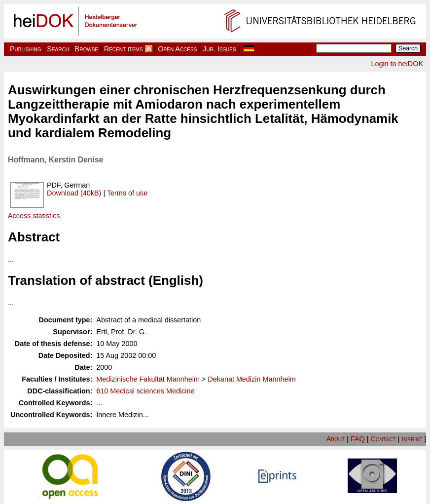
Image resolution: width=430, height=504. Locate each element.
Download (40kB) (74, 193)
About (336, 439)
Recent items (124, 49)
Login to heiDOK (397, 64)
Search (58, 49)
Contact (383, 439)
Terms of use (127, 193)
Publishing (26, 49)
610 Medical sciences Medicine (145, 391)
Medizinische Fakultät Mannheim (148, 379)
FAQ (358, 439)
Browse (87, 49)
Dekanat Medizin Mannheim (251, 379)
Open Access (177, 49)
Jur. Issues (219, 49)
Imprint (412, 439)
